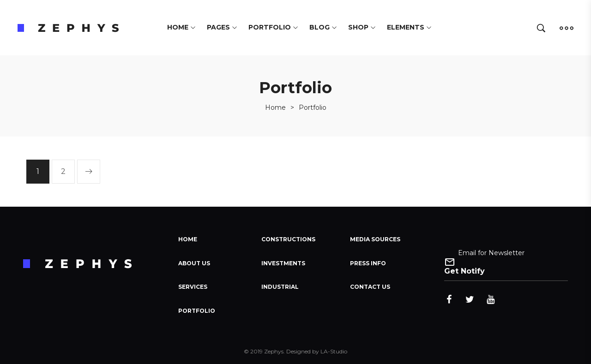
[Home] (275, 107)
